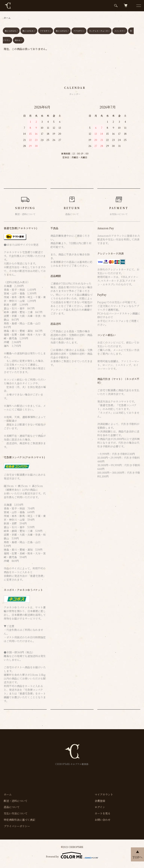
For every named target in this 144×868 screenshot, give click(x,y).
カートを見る (103, 813)
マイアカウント (104, 794)
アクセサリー (46, 31)
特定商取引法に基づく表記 (19, 820)
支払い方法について (16, 813)
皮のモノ (19, 40)
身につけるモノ (11, 31)
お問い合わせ (103, 820)
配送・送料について (16, 801)
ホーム (7, 18)
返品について (12, 807)
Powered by (72, 855)
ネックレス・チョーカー (99, 31)
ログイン (100, 807)
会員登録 (100, 801)
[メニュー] (138, 6)
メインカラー (120, 31)
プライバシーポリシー (17, 826)
